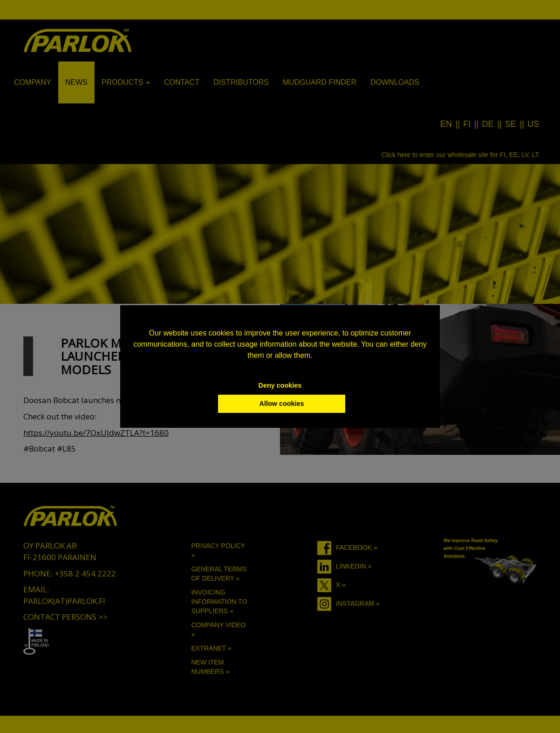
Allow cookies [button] (282, 404)
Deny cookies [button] (280, 385)
